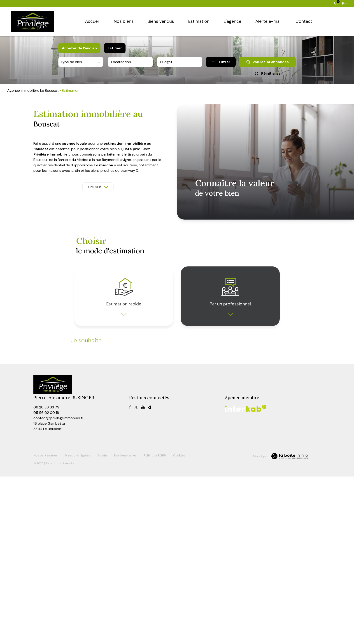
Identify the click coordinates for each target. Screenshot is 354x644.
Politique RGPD (155, 623)
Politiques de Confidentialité (127, 510)
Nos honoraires (125, 623)
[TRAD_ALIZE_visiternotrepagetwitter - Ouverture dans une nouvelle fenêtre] (136, 575)
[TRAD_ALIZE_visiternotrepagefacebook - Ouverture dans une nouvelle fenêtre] (130, 575)
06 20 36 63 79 (46, 575)
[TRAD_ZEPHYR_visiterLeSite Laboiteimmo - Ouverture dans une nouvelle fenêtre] (289, 624)
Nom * (75, 418)
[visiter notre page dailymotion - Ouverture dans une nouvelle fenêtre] (150, 575)
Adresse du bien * (191, 365)
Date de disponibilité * (86, 387)
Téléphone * (79, 440)
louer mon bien (133, 351)
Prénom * (185, 418)
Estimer (115, 48)
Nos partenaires (45, 623)
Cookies (179, 623)
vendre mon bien (93, 351)
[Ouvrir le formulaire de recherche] (221, 62)
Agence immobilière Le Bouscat (33, 91)
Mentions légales (77, 623)
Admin (102, 623)
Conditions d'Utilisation (160, 510)
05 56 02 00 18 (46, 580)
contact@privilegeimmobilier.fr (58, 586)
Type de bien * (80, 365)
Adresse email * (190, 440)
